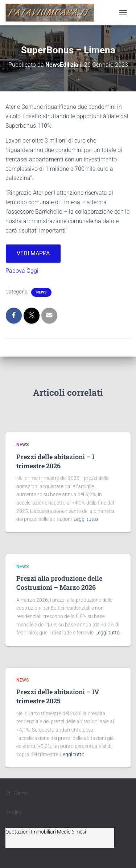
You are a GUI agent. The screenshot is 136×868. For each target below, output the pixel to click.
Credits (13, 813)
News (41, 292)
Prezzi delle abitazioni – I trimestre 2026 (55, 461)
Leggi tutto (86, 519)
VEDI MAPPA (33, 253)
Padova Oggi (22, 271)
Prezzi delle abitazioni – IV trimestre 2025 (58, 696)
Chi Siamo (17, 793)
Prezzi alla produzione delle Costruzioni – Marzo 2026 (59, 583)
